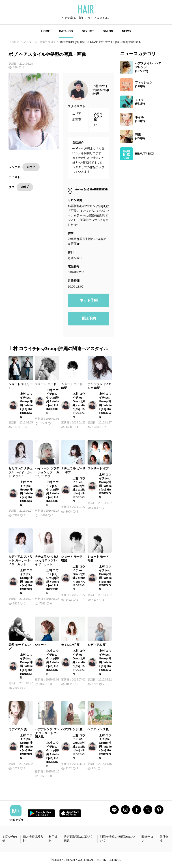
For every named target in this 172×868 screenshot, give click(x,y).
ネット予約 (89, 300)
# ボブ (31, 167)
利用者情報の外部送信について (117, 839)
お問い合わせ (10, 839)
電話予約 (89, 318)
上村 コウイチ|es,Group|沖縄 (101, 90)
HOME (46, 31)
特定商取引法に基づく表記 (78, 839)
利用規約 (53, 839)
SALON (108, 31)
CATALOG (66, 31)
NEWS (126, 31)
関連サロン (147, 839)
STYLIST (88, 31)
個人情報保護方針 (33, 839)
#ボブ (25, 187)
